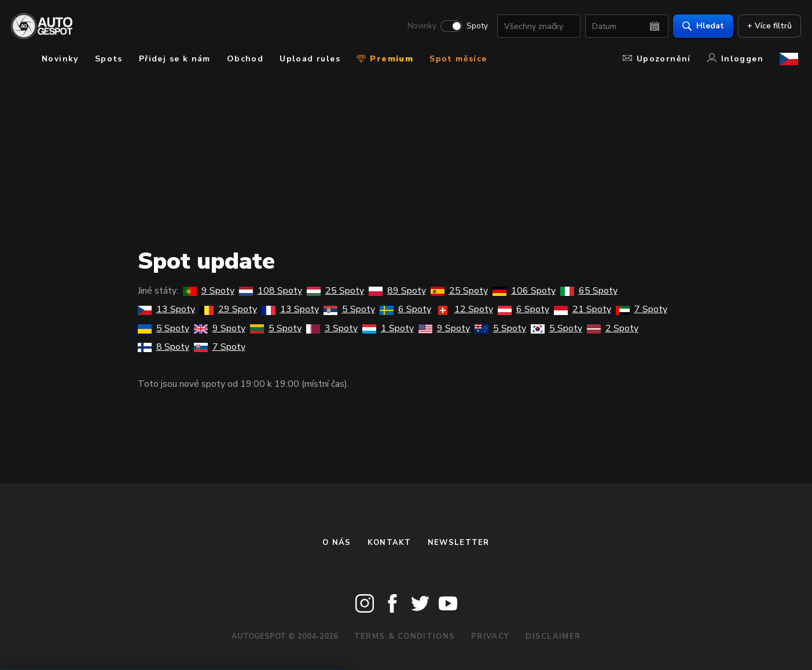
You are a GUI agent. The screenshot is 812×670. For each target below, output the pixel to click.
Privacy (490, 636)
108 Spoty (271, 291)
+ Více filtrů (767, 26)
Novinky (419, 27)
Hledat (700, 26)
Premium (385, 59)
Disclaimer (553, 636)
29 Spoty (228, 309)
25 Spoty (335, 291)
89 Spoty (397, 291)
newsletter (459, 543)
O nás (337, 543)
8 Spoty (163, 347)
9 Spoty (209, 291)
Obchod (245, 59)
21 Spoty (583, 309)
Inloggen (735, 59)
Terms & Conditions (405, 636)
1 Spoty (388, 328)
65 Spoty (589, 291)
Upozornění (657, 59)
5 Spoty (349, 309)
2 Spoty (613, 328)
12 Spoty (464, 309)
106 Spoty (524, 291)
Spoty (474, 27)
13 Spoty (166, 309)
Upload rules (310, 59)
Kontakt (390, 543)
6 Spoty (405, 309)
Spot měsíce (458, 59)
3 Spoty (332, 328)
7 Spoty (642, 309)
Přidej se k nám (175, 59)
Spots (109, 59)
